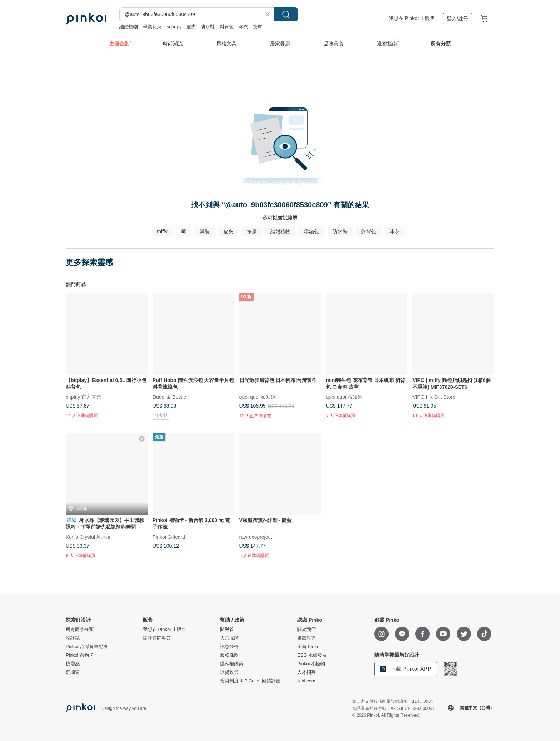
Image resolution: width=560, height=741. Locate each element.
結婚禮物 (129, 27)
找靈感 (73, 664)
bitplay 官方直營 (84, 397)
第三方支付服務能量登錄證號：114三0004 (393, 701)
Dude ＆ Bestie (169, 397)
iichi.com (306, 681)
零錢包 (311, 232)
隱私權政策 (232, 664)
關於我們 (306, 630)
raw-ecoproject (256, 537)
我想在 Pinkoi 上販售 (412, 18)
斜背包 (227, 27)
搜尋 (286, 14)
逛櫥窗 (73, 672)
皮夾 (191, 27)
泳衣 (243, 27)
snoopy (174, 27)
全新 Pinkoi (309, 647)
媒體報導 (306, 638)
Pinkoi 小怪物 (311, 664)
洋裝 (205, 232)
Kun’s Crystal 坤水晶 (89, 537)
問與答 (227, 630)
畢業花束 (152, 27)
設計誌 (73, 638)
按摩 (257, 27)
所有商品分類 (80, 630)
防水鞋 (208, 27)
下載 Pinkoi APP (406, 669)
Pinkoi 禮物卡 (80, 655)
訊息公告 (229, 647)
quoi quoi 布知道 (258, 397)
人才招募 (306, 672)
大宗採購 (229, 638)
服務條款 (229, 655)
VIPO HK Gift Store (434, 397)
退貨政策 (229, 672)
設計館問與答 (157, 638)
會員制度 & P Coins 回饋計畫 (250, 681)
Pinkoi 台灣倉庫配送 (87, 647)
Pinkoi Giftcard (169, 537)
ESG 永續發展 (312, 655)
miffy (162, 232)
